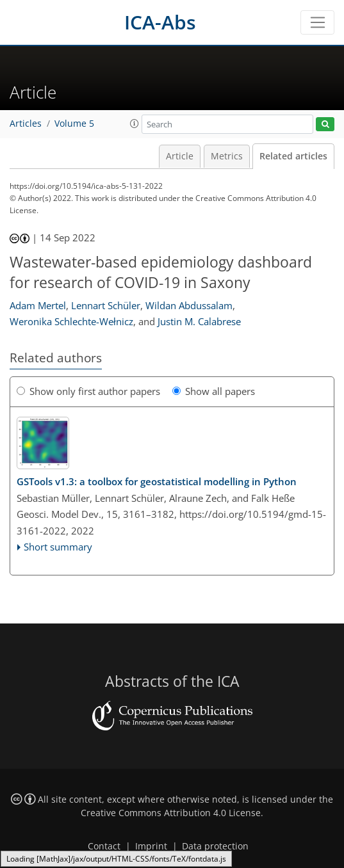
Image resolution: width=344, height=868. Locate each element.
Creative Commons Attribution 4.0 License (171, 813)
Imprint (151, 846)
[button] (135, 124)
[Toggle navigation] (317, 22)
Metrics (227, 156)
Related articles (293, 156)
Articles (26, 124)
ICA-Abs (160, 22)
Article (180, 156)
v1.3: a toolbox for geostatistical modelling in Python (157, 481)
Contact (104, 846)
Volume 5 (74, 124)
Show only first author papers (88, 391)
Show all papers (214, 391)
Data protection (215, 846)
